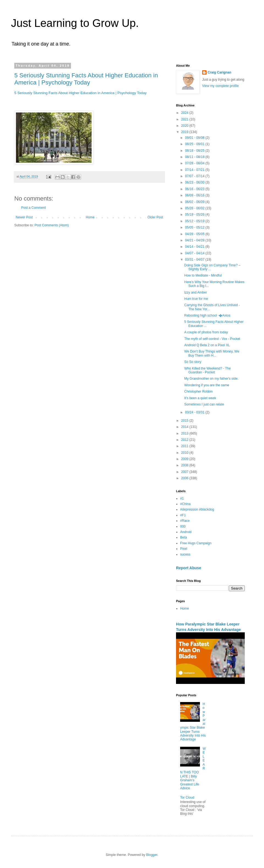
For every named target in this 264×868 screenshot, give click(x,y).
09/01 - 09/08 (195, 138)
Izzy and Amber (196, 292)
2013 (185, 433)
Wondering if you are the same (207, 385)
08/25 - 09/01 (195, 144)
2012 (185, 440)
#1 (182, 498)
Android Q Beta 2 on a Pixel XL (207, 345)
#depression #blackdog (197, 509)
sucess (185, 554)
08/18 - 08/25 (195, 151)
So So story (193, 362)
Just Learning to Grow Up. (75, 23)
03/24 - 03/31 (195, 412)
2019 (185, 132)
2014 (185, 427)
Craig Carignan (219, 72)
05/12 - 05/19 (195, 221)
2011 (185, 446)
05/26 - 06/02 (195, 208)
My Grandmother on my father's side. (211, 379)
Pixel (184, 549)
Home (90, 217)
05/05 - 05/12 (195, 227)
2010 (185, 453)
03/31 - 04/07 (195, 260)
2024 (185, 113)
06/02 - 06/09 (195, 202)
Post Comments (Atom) (52, 225)
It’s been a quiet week (200, 398)
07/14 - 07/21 (195, 170)
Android (186, 532)
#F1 (183, 515)
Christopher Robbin (198, 391)
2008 (185, 465)
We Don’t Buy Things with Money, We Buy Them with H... (212, 353)
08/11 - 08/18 (195, 157)
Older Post (155, 217)
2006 (185, 478)
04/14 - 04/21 (195, 247)
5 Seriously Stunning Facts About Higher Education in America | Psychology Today (86, 79)
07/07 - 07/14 (195, 176)
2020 (185, 126)
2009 (185, 459)
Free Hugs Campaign (196, 543)
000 (183, 526)
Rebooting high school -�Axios (207, 315)
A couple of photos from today (206, 332)
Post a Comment (33, 208)
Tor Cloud (187, 797)
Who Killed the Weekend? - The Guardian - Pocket (207, 370)
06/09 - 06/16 (195, 195)
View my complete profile (220, 86)
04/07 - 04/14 (195, 253)
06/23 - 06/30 (195, 182)
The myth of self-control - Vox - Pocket (212, 339)
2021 (185, 119)
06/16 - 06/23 (195, 189)
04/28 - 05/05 (195, 234)
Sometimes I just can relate (204, 404)
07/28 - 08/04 (195, 163)
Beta (184, 537)
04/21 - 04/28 (195, 240)
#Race (185, 521)
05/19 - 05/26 (195, 215)
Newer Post (24, 217)
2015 (185, 421)
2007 (185, 472)
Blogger (152, 855)
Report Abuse (189, 568)
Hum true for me (196, 299)
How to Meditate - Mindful (203, 275)
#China (185, 504)
